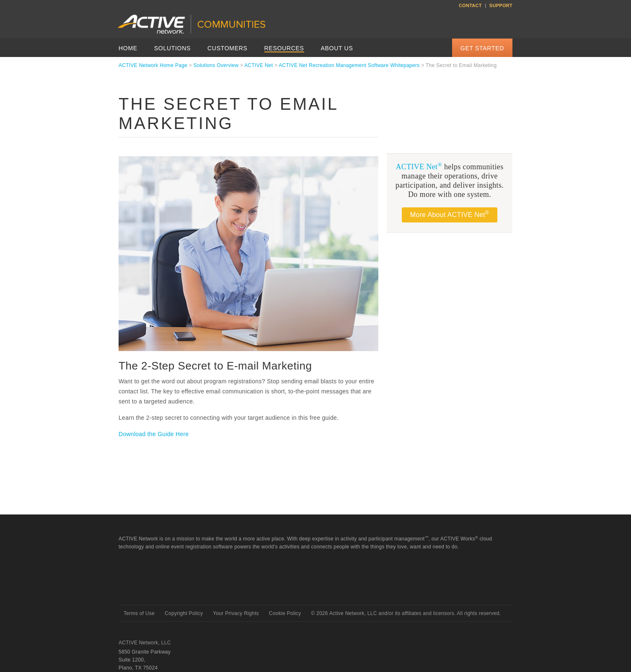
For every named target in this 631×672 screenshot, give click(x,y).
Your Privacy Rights (236, 613)
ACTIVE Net (259, 65)
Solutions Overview (216, 65)
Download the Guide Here (154, 434)
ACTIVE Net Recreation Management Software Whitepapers (349, 65)
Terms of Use (139, 613)
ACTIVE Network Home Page (153, 65)
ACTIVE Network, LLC (145, 643)
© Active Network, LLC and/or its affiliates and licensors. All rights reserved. (406, 613)
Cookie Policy (285, 613)
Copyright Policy (184, 613)
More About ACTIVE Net (450, 214)
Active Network (149, 590)
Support (501, 5)
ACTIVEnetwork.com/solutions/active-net (292, 38)
